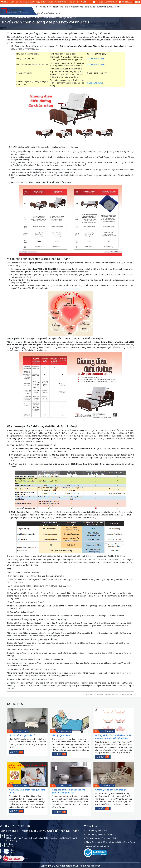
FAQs (58, 13)
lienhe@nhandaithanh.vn (105, 2)
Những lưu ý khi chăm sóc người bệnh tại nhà (27, 791)
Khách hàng (90, 7)
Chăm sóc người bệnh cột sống (99, 834)
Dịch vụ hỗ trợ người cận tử (22, 735)
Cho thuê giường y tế (74, 7)
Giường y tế (58, 7)
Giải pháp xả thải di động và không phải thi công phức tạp (69, 791)
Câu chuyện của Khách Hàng (109, 7)
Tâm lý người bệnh (61, 735)
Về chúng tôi (46, 7)
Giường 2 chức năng (96, 64)
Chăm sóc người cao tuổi (97, 830)
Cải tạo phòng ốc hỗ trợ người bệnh (101, 838)
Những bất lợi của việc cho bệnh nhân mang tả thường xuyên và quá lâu (113, 737)
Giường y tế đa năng (96, 83)
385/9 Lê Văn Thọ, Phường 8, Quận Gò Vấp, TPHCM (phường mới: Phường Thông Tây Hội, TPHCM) (44, 2)
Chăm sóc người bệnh (45, 13)
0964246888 (126, 2)
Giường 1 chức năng (96, 58)
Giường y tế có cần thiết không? (110, 790)
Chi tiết (16, 752)
